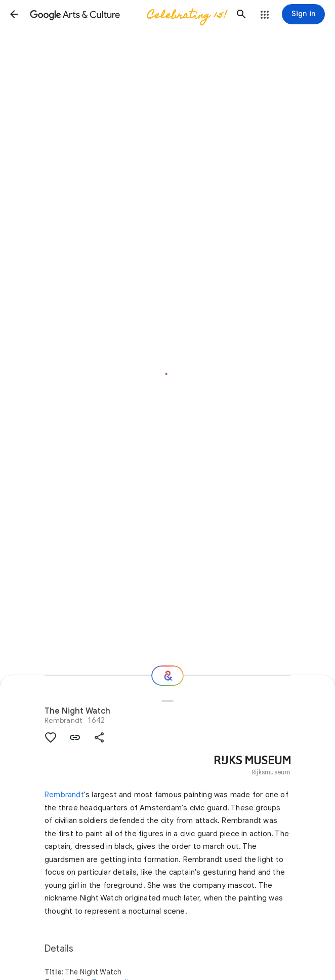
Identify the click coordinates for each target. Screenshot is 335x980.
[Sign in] (303, 14)
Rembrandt (63, 720)
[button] (14, 14)
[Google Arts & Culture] (128, 14)
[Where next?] (167, 676)
